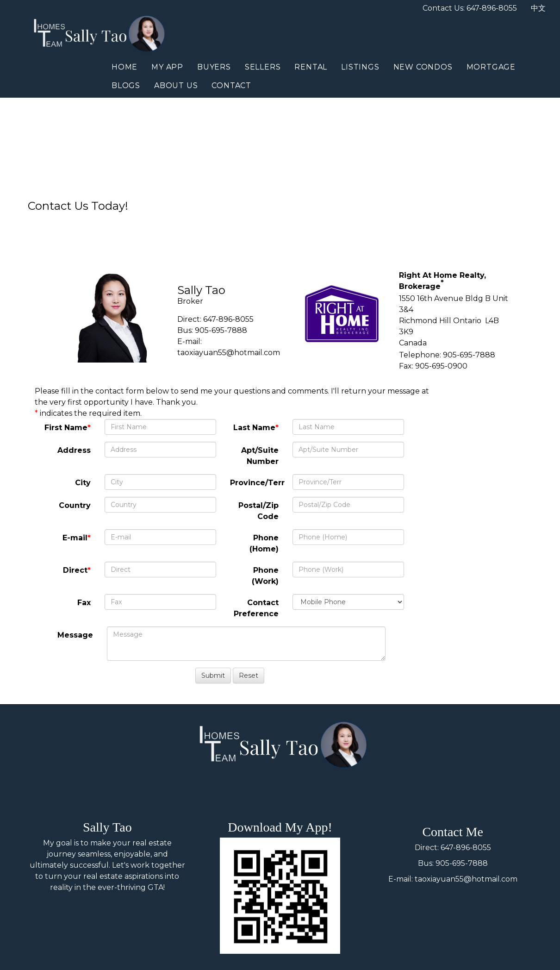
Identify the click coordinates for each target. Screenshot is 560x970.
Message (75, 635)
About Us (176, 85)
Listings (360, 67)
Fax (84, 603)
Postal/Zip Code (258, 511)
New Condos (423, 67)
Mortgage (491, 67)
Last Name (254, 428)
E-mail (75, 538)
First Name (66, 428)
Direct (75, 570)
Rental (311, 67)
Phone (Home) (264, 543)
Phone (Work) (265, 576)
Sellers (263, 67)
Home (124, 67)
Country (75, 505)
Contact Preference (256, 608)
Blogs (126, 85)
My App (167, 67)
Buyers (214, 67)
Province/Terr (257, 483)
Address (74, 450)
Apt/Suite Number (260, 456)
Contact (231, 85)
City (83, 483)
